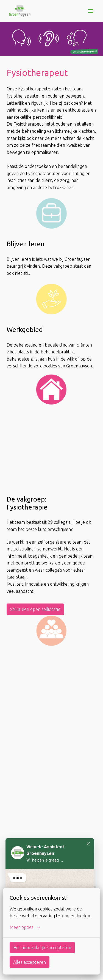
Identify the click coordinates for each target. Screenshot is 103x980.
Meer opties (25, 927)
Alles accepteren (30, 962)
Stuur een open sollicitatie (35, 609)
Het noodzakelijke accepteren (42, 948)
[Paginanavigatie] (91, 11)
